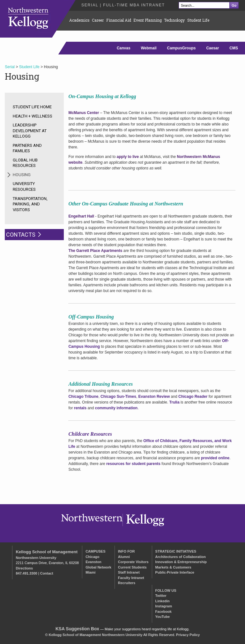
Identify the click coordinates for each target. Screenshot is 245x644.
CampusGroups (182, 48)
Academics (79, 20)
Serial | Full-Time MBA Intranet (123, 5)
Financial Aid (119, 20)
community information (116, 408)
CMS (234, 48)
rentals (80, 408)
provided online (215, 458)
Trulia (174, 402)
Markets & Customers (173, 567)
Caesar (212, 48)
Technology (174, 20)
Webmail (148, 48)
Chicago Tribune (83, 397)
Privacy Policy (188, 635)
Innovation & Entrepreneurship (181, 562)
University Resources (24, 186)
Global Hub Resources (25, 163)
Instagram (164, 606)
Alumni (124, 557)
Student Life (198, 20)
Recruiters (127, 583)
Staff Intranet (129, 572)
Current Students (132, 567)
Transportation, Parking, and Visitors (30, 204)
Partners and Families (27, 148)
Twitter (161, 596)
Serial (10, 67)
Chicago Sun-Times (118, 397)
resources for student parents (133, 464)
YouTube (163, 617)
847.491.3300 (26, 573)
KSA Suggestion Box (77, 629)
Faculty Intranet (131, 578)
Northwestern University (36, 558)
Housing (22, 175)
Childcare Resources (90, 434)
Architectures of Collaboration (181, 557)
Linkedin (163, 601)
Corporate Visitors (133, 562)
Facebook (163, 612)
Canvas (124, 48)
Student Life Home (32, 107)
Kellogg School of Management (47, 552)
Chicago (92, 557)
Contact (47, 573)
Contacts (21, 235)
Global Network (98, 567)
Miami (90, 572)
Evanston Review (154, 397)
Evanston (93, 562)
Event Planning (148, 20)
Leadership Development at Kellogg (30, 131)
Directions (24, 568)
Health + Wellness (33, 116)
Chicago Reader (193, 397)
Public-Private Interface (175, 572)
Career (98, 20)
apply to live (128, 157)
